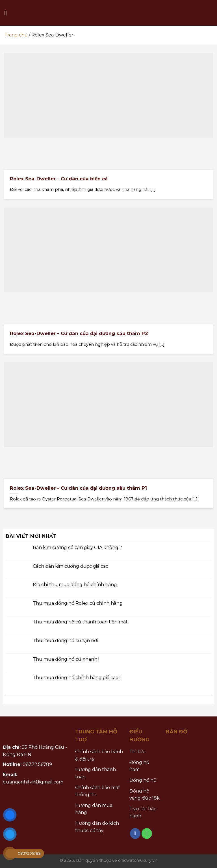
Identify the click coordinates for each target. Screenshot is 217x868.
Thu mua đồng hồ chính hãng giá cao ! (77, 678)
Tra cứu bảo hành (143, 812)
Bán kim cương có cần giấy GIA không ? (77, 548)
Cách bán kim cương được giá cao (71, 566)
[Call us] (147, 834)
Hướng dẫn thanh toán (96, 773)
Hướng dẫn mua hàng (94, 809)
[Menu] (8, 13)
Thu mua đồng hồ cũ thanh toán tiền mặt (80, 622)
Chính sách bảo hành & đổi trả (99, 755)
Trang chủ (16, 35)
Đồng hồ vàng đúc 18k (145, 795)
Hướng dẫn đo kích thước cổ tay (97, 827)
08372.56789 (37, 764)
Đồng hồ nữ (143, 780)
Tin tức (137, 752)
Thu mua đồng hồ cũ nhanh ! (66, 659)
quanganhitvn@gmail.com (33, 782)
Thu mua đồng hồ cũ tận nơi (65, 641)
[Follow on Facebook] (135, 834)
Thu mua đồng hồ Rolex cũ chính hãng (78, 604)
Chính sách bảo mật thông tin (98, 791)
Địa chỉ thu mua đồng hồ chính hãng (75, 585)
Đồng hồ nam (139, 766)
